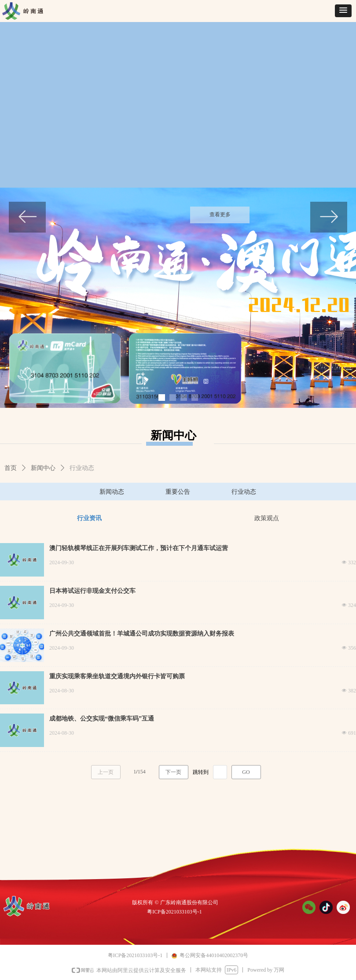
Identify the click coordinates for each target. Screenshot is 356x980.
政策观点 (267, 518)
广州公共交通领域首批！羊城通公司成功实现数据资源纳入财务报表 (142, 634)
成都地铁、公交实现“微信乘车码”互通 (102, 719)
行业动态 (82, 468)
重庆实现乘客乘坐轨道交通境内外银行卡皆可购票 (117, 676)
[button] (343, 11)
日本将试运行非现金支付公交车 (92, 591)
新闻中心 (43, 468)
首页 (11, 468)
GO (246, 772)
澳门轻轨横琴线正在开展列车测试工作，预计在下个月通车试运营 (139, 548)
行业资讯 (89, 518)
